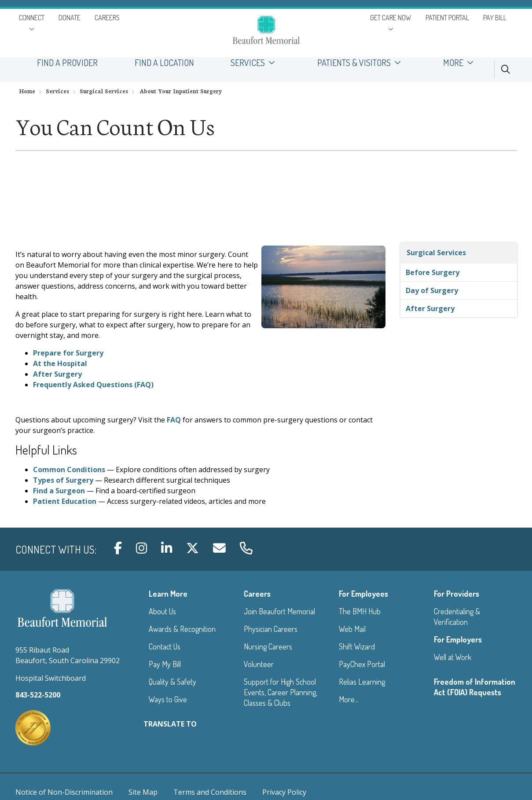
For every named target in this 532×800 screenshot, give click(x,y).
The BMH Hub (360, 611)
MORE (461, 63)
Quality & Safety (172, 682)
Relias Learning (362, 682)
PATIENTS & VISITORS (362, 63)
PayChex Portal (362, 664)
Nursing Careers (268, 646)
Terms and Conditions (210, 792)
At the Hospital (60, 363)
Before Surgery (433, 272)
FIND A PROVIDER (68, 63)
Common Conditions (69, 470)
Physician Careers (271, 629)
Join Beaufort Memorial (279, 611)
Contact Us (165, 646)
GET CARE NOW (391, 18)
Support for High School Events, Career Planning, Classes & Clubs (281, 692)
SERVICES (256, 63)
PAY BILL (495, 18)
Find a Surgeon (59, 491)
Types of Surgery (63, 480)
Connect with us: (56, 549)
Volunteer (259, 664)
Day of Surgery (432, 290)
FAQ (174, 420)
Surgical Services (436, 253)
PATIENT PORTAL (447, 18)
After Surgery (57, 374)
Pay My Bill (165, 664)
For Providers (457, 594)
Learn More (168, 594)
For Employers (458, 639)
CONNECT (32, 18)
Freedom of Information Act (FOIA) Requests (475, 687)
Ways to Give (168, 699)
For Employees (363, 594)
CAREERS (107, 18)
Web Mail (352, 629)
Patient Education (65, 501)
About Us (162, 611)
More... (349, 699)
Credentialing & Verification (457, 617)
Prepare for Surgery (68, 353)
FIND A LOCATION (164, 63)
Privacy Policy (284, 792)
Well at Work (453, 657)
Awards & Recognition (182, 629)
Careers (257, 594)
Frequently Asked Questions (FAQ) (93, 385)
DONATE (70, 18)
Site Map (143, 792)
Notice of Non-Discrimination (64, 792)
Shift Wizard (357, 646)
